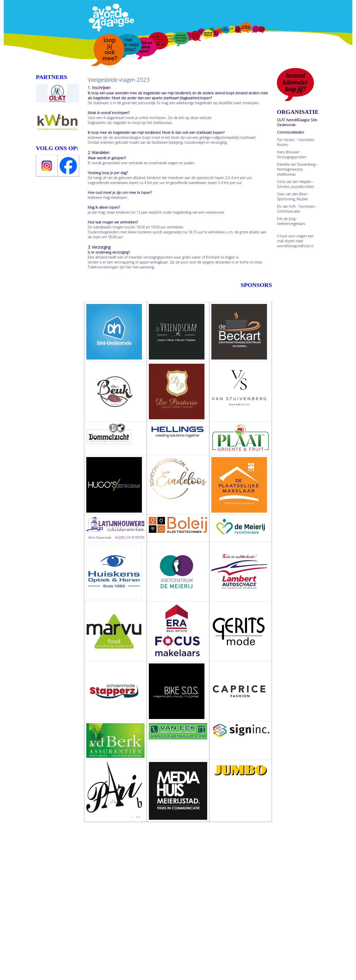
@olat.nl (295, 246)
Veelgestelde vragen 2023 (119, 80)
